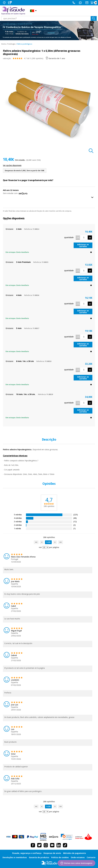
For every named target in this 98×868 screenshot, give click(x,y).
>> (61, 542)
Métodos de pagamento (75, 853)
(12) (75, 522)
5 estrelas (18, 515)
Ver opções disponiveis (12, 165)
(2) (75, 525)
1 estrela (17, 528)
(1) (75, 528)
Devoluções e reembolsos (15, 857)
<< (36, 542)
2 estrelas (18, 525)
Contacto (91, 857)
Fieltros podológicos (24, 44)
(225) (76, 515)
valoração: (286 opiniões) (23, 59)
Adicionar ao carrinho (83, 245)
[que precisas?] (49, 18)
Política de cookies (60, 857)
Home (4, 44)
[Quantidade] (84, 237)
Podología (11, 44)
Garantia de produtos (39, 857)
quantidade (69, 237)
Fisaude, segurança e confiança (27, 853)
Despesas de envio (52, 853)
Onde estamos (78, 857)
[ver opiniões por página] (45, 547)
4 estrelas (18, 518)
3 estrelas (18, 522)
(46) (75, 518)
